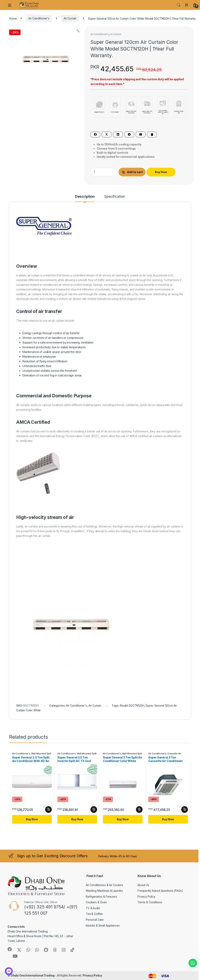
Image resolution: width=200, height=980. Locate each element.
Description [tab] (85, 197)
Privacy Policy (146, 897)
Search (179, 5)
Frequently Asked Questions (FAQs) (160, 891)
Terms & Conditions (150, 902)
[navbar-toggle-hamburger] (11, 5)
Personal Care (95, 920)
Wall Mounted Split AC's (122, 755)
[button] (78, 31)
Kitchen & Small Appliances (103, 925)
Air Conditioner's (39, 18)
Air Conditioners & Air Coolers (104, 885)
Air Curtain (70, 18)
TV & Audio (93, 908)
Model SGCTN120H (132, 705)
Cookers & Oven (96, 902)
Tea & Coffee (94, 914)
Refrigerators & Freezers (101, 897)
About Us (143, 885)
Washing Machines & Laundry (104, 891)
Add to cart (135, 172)
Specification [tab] (115, 197)
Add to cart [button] (48, 810)
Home (13, 18)
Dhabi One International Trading (33, 975)
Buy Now (161, 172)
